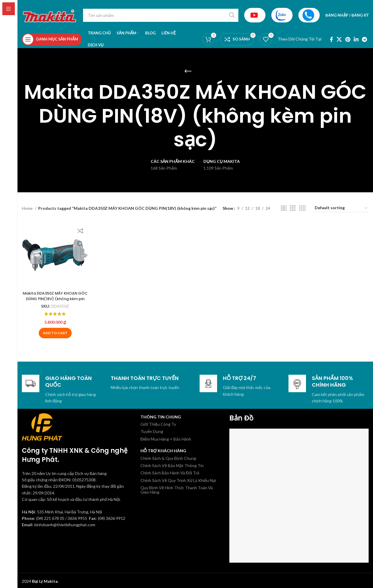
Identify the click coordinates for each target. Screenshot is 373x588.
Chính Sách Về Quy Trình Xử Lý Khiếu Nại (178, 479)
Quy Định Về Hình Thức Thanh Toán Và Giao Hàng (177, 488)
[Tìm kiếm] (161, 15)
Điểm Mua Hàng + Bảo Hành (166, 437)
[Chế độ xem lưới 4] (302, 208)
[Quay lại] (188, 71)
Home (28, 208)
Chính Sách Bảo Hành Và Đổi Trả (170, 471)
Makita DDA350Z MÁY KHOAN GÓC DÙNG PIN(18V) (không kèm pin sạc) (54, 297)
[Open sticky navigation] (52, 39)
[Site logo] (50, 15)
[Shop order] (341, 208)
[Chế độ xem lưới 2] (284, 208)
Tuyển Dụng (152, 430)
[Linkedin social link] (356, 39)
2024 (40, 579)
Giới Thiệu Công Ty (158, 422)
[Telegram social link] (364, 39)
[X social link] (339, 39)
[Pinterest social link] (348, 39)
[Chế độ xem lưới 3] (293, 208)
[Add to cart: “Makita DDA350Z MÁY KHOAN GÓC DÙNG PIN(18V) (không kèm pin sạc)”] (54, 331)
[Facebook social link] (331, 39)
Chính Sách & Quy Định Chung (168, 456)
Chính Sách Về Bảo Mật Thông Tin (172, 464)
